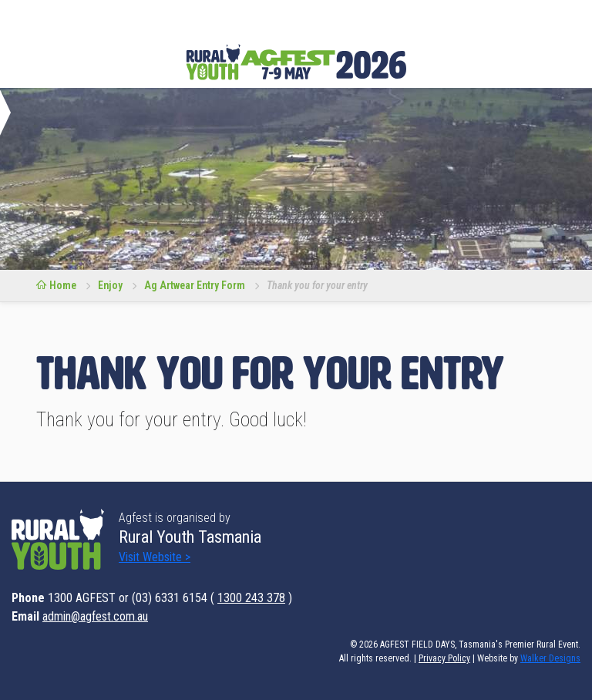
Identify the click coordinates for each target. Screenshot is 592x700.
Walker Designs (550, 658)
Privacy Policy (444, 658)
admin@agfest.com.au (95, 616)
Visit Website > (155, 557)
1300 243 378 (251, 598)
